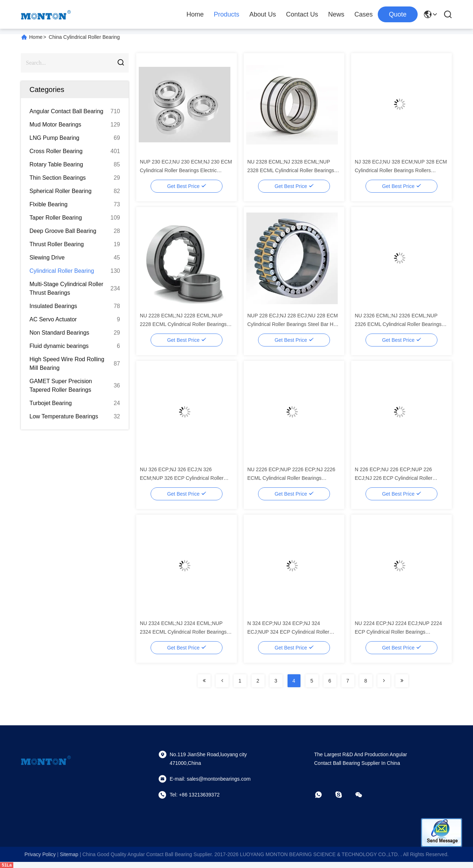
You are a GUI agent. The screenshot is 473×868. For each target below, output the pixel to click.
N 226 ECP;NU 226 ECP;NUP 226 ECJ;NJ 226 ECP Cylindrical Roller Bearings (394, 478)
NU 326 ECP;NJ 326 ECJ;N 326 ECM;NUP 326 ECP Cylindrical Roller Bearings (182, 478)
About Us (263, 14)
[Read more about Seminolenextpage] (204, 681)
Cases (364, 14)
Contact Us (302, 14)
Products (227, 14)
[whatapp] (323, 795)
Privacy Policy (40, 854)
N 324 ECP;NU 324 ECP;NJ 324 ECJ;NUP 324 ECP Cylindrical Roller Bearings (288, 632)
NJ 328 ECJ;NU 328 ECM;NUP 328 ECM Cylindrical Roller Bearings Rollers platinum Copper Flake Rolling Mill (401, 170)
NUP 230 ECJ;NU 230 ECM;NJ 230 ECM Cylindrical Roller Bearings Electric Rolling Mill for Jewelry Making (186, 170)
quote (398, 14)
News (336, 14)
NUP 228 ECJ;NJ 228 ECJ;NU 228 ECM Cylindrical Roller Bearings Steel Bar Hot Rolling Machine (293, 324)
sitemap (69, 854)
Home (195, 14)
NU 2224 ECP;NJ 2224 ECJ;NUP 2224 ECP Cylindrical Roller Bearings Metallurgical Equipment (398, 632)
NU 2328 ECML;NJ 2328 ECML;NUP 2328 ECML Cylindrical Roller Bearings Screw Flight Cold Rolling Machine (291, 170)
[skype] (344, 795)
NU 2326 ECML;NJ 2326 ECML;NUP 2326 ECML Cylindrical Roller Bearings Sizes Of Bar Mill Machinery (398, 324)
